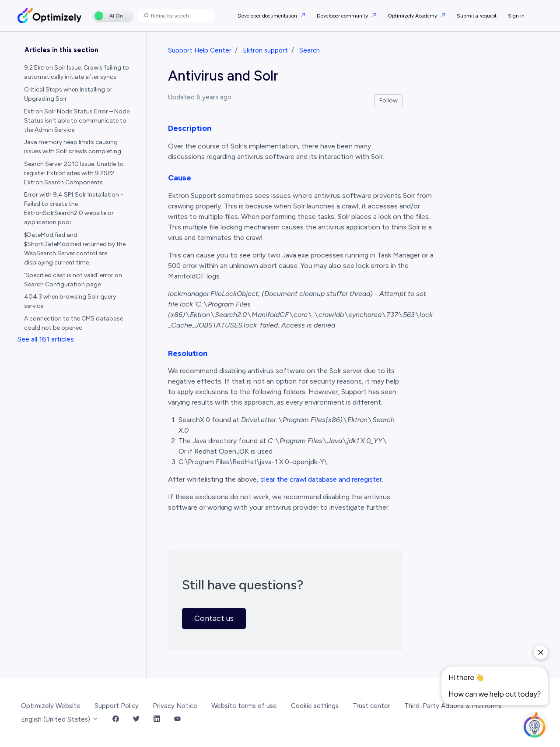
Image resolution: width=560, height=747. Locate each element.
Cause (180, 178)
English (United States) (60, 719)
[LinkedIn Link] (157, 720)
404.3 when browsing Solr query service (70, 301)
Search (310, 50)
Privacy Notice (175, 706)
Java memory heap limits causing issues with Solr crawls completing (73, 147)
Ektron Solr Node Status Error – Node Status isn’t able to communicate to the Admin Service (77, 121)
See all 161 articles (46, 339)
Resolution (188, 353)
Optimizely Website (51, 706)
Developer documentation (268, 16)
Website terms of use (244, 706)
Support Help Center (200, 50)
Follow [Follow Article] (388, 100)
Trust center (371, 706)
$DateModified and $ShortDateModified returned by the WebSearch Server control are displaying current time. (75, 249)
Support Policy (117, 706)
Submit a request (477, 16)
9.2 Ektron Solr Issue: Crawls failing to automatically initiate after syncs (77, 72)
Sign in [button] (516, 16)
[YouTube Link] (177, 720)
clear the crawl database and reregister (321, 479)
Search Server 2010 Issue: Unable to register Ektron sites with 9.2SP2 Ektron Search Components (74, 173)
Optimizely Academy (413, 16)
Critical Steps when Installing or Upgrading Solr (68, 94)
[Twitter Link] (136, 720)
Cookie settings (315, 706)
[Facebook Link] (116, 720)
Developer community (343, 16)
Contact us (214, 618)
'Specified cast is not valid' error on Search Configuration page (73, 280)
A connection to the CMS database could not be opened (73, 323)
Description (190, 128)
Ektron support (265, 50)
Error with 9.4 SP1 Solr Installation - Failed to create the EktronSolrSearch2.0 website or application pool (73, 208)
